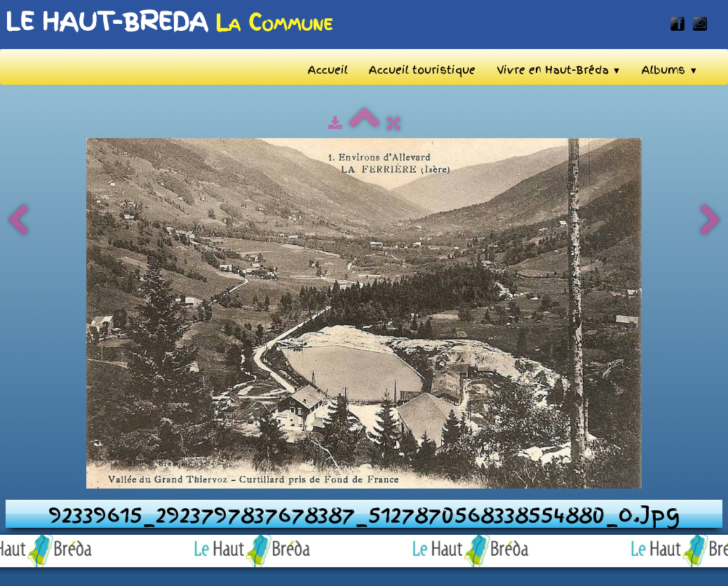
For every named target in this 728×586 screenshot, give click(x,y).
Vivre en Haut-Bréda (559, 70)
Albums (670, 70)
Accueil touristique (422, 70)
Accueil (328, 70)
